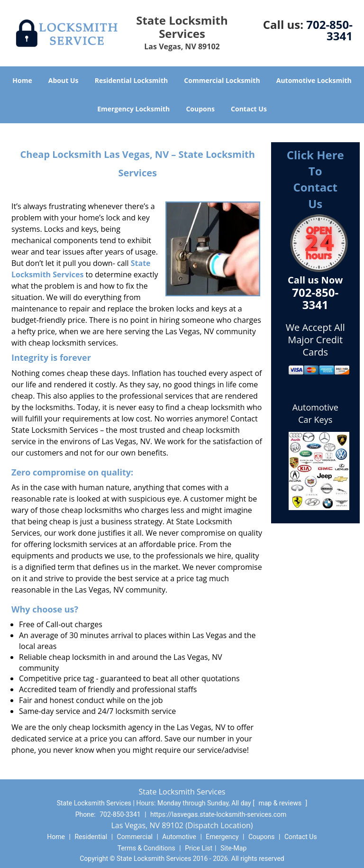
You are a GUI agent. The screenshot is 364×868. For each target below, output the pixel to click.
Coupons (200, 109)
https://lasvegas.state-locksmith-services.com (218, 814)
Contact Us (249, 109)
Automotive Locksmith (314, 80)
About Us (64, 80)
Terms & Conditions (146, 848)
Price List (199, 848)
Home (22, 80)
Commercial (135, 837)
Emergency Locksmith (133, 109)
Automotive (179, 837)
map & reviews (281, 803)
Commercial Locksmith (222, 80)
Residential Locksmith (132, 80)
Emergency (222, 837)
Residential (91, 837)
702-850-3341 (329, 30)
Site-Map (233, 848)
